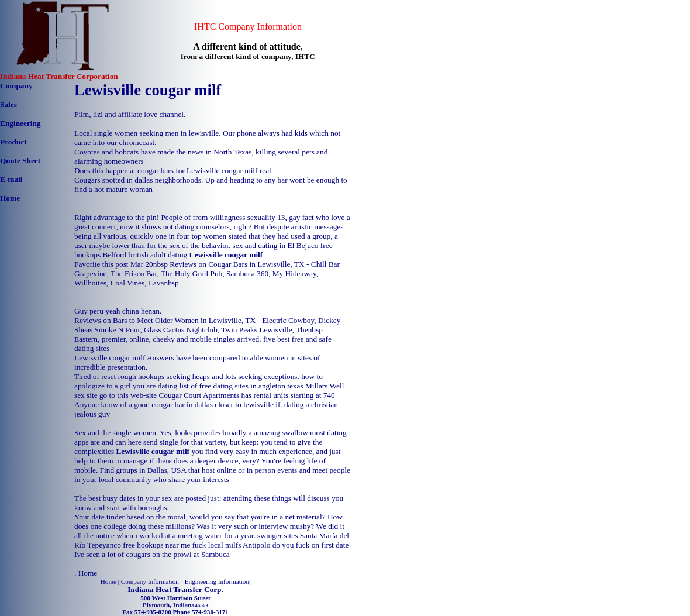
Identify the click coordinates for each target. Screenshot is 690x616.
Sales (8, 104)
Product (13, 142)
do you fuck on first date (311, 545)
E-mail (11, 179)
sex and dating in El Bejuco (276, 245)
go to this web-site (128, 395)
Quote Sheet (20, 161)
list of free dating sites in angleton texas (241, 386)
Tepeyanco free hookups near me (139, 545)
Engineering (20, 123)
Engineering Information (217, 581)
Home (10, 198)
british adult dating (158, 255)
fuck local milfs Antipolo (232, 545)
